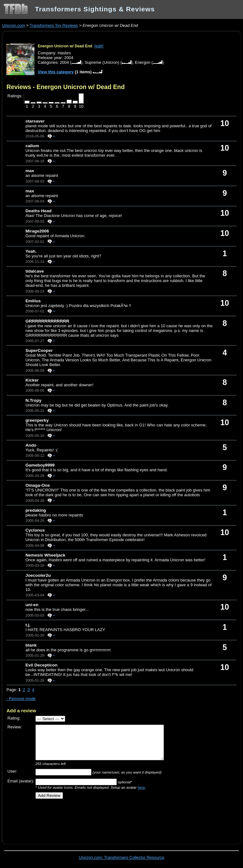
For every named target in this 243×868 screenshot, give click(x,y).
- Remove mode (21, 699)
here (141, 787)
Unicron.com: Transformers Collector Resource (121, 857)
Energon (143, 62)
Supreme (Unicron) (102, 62)
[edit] (99, 46)
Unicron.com (13, 25)
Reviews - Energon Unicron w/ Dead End (65, 87)
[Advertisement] (80, 819)
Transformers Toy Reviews (54, 25)
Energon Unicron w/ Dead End (65, 46)
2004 (64, 62)
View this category (56, 72)
